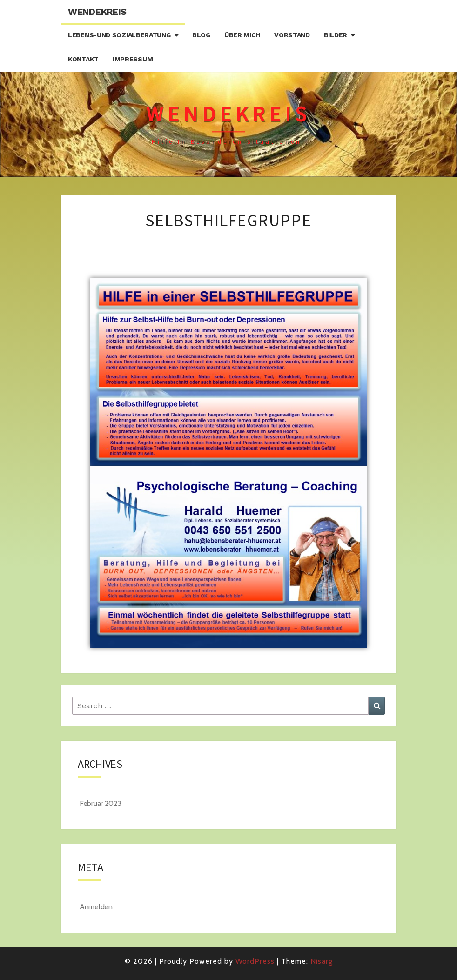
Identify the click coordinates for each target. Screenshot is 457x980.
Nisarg (322, 961)
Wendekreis (97, 12)
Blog (201, 35)
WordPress (255, 961)
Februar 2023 (100, 803)
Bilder (336, 35)
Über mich (242, 35)
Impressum (133, 59)
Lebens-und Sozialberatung (119, 35)
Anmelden (96, 907)
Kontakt (83, 59)
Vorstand (292, 35)
